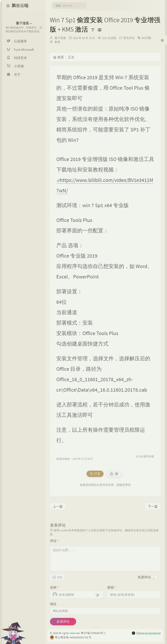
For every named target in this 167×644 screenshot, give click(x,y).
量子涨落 (60, 38)
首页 (59, 57)
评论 (54, 541)
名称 (54, 587)
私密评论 (144, 577)
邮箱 (112, 587)
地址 (53, 604)
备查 (57, 42)
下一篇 (153, 506)
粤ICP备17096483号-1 (93, 633)
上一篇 (58, 506)
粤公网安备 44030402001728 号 (73, 637)
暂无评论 (129, 38)
